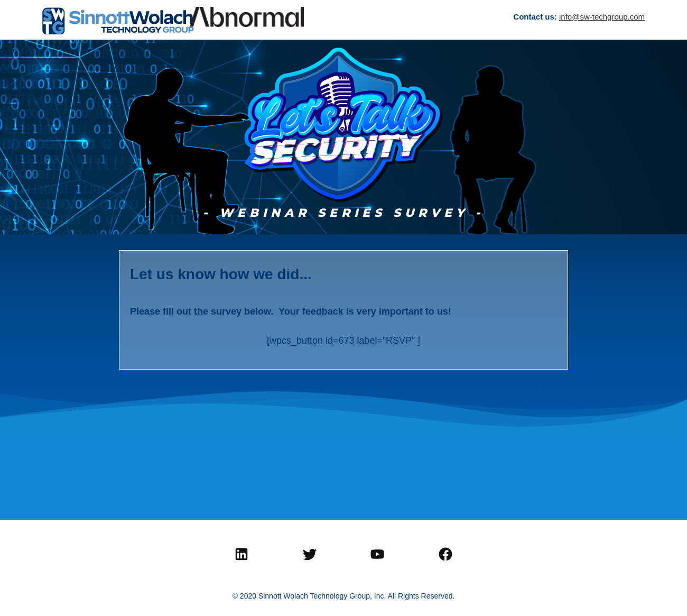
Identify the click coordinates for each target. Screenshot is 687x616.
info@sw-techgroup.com (602, 17)
